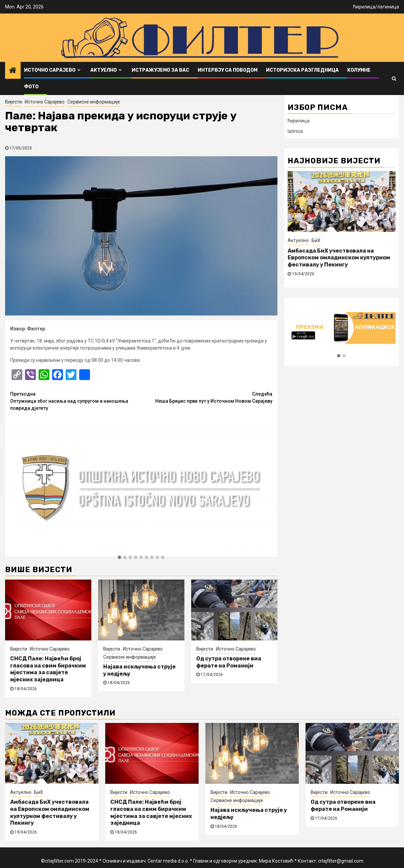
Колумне (359, 70)
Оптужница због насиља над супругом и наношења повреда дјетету (76, 401)
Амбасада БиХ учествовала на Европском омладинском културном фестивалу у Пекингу (339, 258)
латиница (388, 7)
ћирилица (364, 7)
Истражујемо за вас (160, 70)
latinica (295, 131)
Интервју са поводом (228, 70)
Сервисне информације (94, 102)
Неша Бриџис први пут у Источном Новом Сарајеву (207, 397)
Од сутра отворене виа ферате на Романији (229, 662)
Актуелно (104, 70)
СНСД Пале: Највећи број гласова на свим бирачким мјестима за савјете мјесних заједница (48, 669)
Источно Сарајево (50, 70)
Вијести (14, 102)
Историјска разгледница (302, 70)
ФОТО (31, 87)
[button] (119, 558)
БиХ (316, 240)
